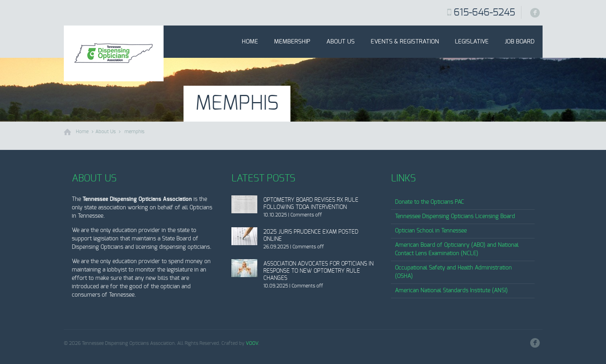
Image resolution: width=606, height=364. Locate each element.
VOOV (252, 343)
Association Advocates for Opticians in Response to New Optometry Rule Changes (318, 271)
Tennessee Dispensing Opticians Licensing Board (455, 216)
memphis (134, 132)
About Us (341, 42)
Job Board (520, 42)
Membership (292, 42)
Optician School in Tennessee (431, 231)
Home (250, 42)
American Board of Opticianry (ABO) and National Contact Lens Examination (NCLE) (457, 249)
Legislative (472, 42)
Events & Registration (405, 42)
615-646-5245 (484, 13)
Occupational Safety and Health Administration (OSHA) (453, 272)
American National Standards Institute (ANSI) (451, 291)
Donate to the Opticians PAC (429, 202)
